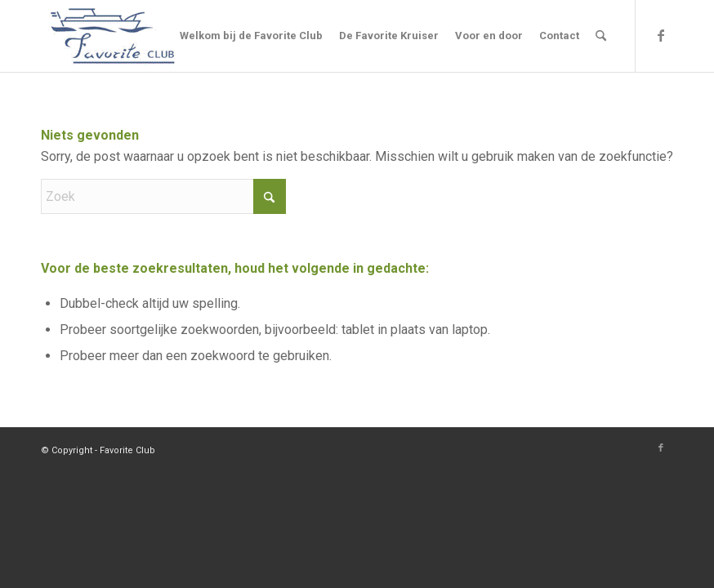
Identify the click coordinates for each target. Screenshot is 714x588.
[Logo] (113, 36)
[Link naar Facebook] (661, 35)
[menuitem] (251, 36)
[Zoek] (601, 36)
